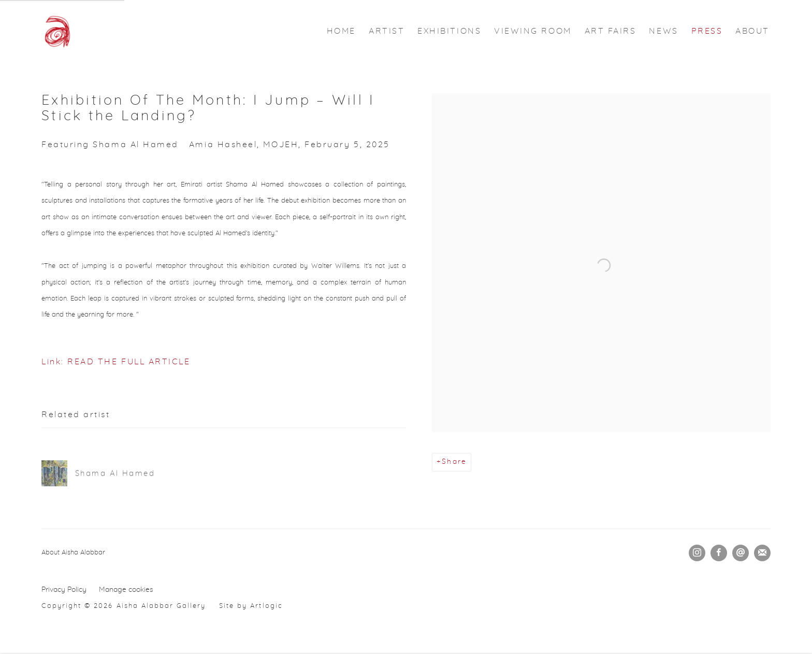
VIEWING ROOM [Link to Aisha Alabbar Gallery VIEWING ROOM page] (533, 31)
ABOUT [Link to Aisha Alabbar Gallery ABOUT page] (752, 31)
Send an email (741, 553)
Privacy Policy (64, 590)
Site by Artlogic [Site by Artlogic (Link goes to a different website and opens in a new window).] (251, 606)
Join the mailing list (762, 553)
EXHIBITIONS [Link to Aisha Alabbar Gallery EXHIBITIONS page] (449, 31)
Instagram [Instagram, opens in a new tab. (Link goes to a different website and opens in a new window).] (697, 553)
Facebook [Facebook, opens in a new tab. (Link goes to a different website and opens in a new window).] (719, 553)
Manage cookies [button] (126, 590)
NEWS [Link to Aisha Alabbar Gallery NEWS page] (663, 31)
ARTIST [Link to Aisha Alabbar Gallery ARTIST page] (387, 31)
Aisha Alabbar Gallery (57, 31)
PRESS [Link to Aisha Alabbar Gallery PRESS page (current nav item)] (707, 31)
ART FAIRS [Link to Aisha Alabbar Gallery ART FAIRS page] (611, 31)
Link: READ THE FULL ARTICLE (116, 362)
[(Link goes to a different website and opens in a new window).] (119, 553)
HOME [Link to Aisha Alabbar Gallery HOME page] (341, 31)
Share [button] (454, 462)
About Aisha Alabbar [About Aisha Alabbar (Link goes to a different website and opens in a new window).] (73, 553)
